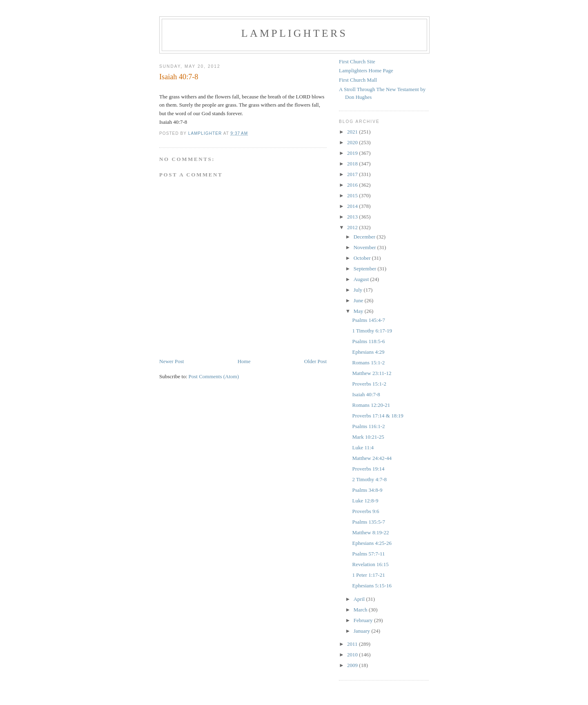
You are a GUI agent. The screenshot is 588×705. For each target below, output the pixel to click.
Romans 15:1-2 (368, 363)
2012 (353, 227)
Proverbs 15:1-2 (369, 384)
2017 (353, 174)
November (365, 247)
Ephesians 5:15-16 (372, 586)
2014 (353, 206)
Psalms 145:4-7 (369, 320)
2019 (353, 153)
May (359, 311)
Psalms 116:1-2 (368, 426)
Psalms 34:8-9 (367, 490)
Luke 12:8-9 (365, 501)
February (364, 620)
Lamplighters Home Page (366, 70)
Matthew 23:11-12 (372, 373)
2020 (353, 142)
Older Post (315, 361)
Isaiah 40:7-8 (366, 394)
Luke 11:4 (363, 447)
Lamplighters (294, 33)
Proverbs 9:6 (365, 511)
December (365, 237)
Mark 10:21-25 (368, 437)
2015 (353, 195)
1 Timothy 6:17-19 (372, 331)
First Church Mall (358, 80)
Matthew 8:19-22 (370, 532)
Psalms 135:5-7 (369, 522)
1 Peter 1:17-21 (368, 575)
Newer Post (171, 361)
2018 (353, 164)
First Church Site (357, 61)
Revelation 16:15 (370, 564)
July (359, 290)
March (361, 610)
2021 (353, 132)
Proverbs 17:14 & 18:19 (378, 416)
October (363, 258)
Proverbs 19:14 (368, 469)
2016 (353, 185)
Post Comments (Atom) (214, 376)
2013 (353, 217)
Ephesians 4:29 (368, 352)
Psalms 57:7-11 (368, 554)
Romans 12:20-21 (371, 405)
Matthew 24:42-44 (372, 458)
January (363, 631)
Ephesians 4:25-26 (372, 543)
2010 (353, 655)
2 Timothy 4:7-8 (369, 479)
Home (244, 361)
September (366, 269)
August (362, 279)
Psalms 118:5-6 (368, 341)
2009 (353, 665)
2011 (353, 644)
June (359, 300)
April (360, 599)
